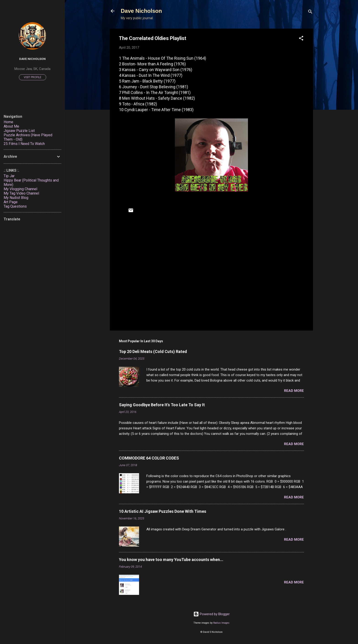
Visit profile (33, 77)
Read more (294, 391)
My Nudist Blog (16, 198)
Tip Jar (9, 176)
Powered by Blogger (212, 614)
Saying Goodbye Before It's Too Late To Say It (162, 405)
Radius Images (221, 623)
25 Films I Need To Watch (24, 144)
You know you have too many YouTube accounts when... (171, 560)
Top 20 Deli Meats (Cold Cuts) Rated (153, 351)
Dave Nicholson (141, 11)
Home (8, 122)
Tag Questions (15, 206)
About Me (11, 126)
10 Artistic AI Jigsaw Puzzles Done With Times (163, 511)
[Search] (310, 12)
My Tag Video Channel (21, 193)
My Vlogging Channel (20, 189)
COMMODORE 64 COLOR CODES (149, 458)
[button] (301, 39)
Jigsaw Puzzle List (19, 131)
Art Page (11, 202)
